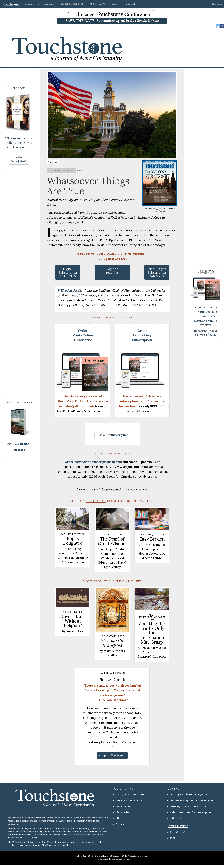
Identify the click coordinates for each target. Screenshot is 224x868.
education (54, 170)
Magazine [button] (50, 4)
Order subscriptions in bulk (93, 462)
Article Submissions (129, 800)
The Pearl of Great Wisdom (112, 541)
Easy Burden (152, 539)
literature (69, 170)
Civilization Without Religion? (73, 621)
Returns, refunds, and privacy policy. (112, 859)
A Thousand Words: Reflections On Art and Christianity (19, 143)
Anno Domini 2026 (128, 806)
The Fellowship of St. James (105, 856)
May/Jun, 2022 (161, 208)
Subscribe (123, 812)
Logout (121, 824)
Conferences (32, 4)
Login (217, 4)
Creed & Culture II (19, 444)
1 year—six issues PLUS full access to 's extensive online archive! (205, 316)
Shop (120, 818)
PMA (172, 838)
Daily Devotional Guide (132, 794)
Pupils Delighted (73, 541)
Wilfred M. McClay (71, 290)
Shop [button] (116, 4)
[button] (73, 4)
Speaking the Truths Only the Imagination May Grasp (152, 633)
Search (130, 4)
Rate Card (176, 832)
